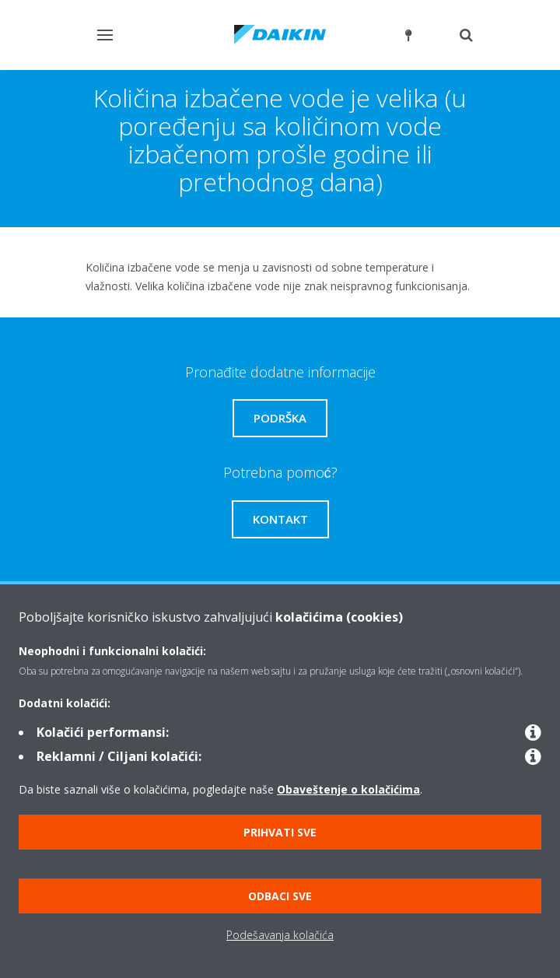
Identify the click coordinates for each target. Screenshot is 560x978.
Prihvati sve (280, 832)
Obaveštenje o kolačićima (348, 789)
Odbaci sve (280, 896)
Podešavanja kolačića (280, 935)
